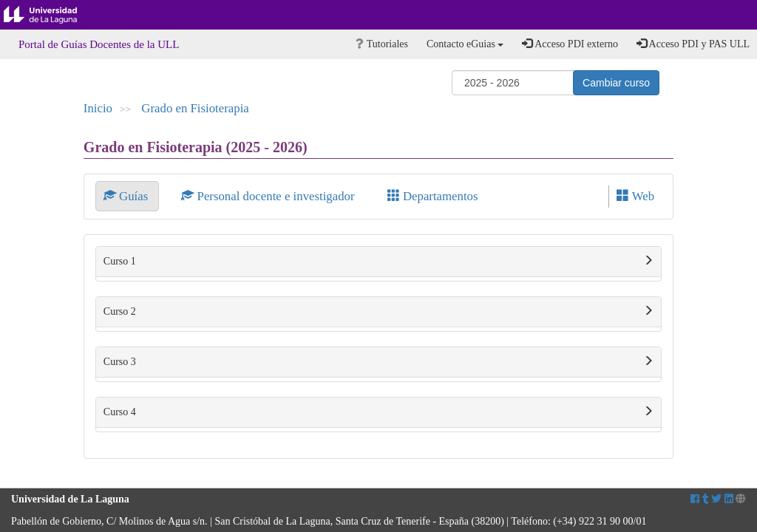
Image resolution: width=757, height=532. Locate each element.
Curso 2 (378, 312)
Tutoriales (382, 44)
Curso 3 (378, 362)
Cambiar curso (616, 83)
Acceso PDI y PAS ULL (693, 44)
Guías (128, 196)
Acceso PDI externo (570, 44)
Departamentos (433, 196)
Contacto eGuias (465, 44)
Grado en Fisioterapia (195, 108)
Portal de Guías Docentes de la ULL (99, 44)
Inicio (98, 108)
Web (635, 196)
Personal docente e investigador (269, 196)
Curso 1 (378, 262)
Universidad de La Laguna (52, 15)
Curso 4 (378, 412)
